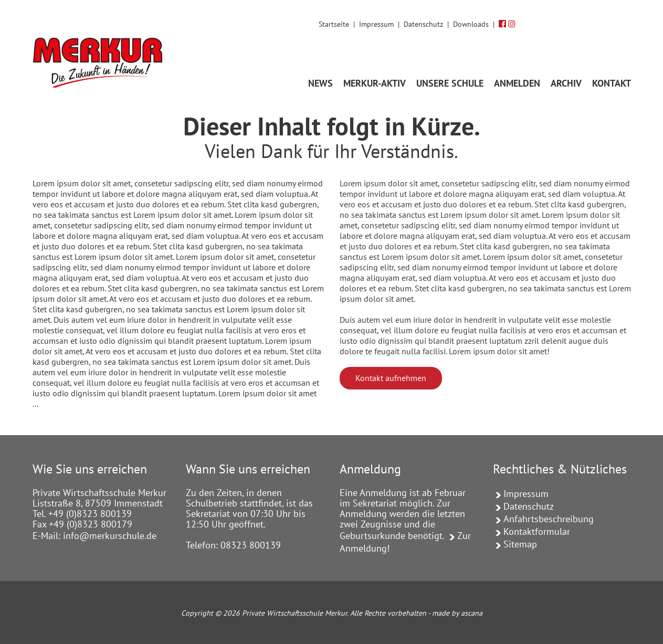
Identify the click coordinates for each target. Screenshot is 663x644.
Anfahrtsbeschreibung (549, 519)
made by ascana (457, 613)
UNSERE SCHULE (450, 83)
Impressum (376, 24)
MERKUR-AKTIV (375, 83)
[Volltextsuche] (620, 23)
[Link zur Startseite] (102, 48)
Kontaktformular (537, 531)
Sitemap (520, 544)
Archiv (566, 83)
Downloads (471, 24)
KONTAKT (612, 83)
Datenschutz (423, 24)
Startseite (334, 24)
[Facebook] (502, 24)
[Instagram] (512, 24)
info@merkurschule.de (110, 536)
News (320, 83)
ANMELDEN (517, 83)
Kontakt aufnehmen (391, 378)
